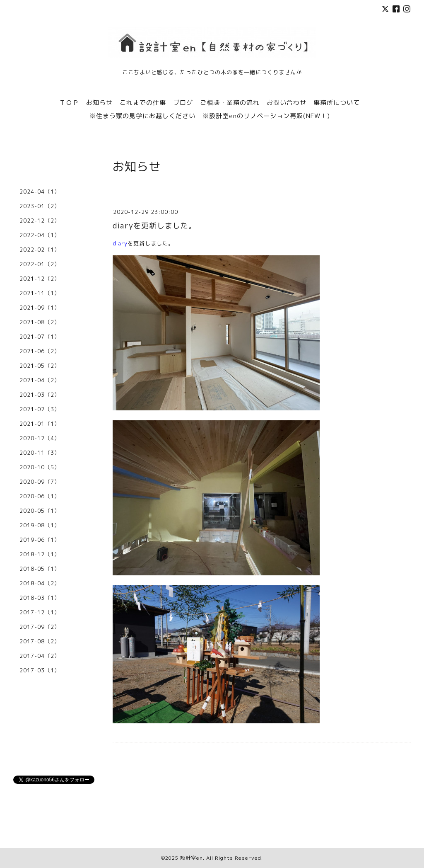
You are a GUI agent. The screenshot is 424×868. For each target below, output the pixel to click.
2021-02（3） (40, 409)
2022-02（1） (40, 250)
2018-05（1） (40, 569)
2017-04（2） (40, 656)
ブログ (183, 103)
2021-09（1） (40, 308)
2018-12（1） (40, 554)
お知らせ (99, 103)
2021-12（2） (40, 279)
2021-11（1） (40, 293)
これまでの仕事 (143, 103)
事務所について (337, 103)
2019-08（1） (40, 525)
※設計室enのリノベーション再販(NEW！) (266, 116)
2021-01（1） (40, 424)
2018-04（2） (40, 583)
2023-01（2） (40, 206)
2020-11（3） (40, 453)
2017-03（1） (40, 670)
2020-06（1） (40, 496)
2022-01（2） (40, 264)
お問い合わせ (287, 103)
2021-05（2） (40, 366)
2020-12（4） (40, 438)
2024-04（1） (40, 192)
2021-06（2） (40, 351)
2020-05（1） (40, 511)
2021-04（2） (40, 380)
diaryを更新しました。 (154, 226)
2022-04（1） (40, 235)
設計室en (192, 858)
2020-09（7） (40, 482)
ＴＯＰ (69, 103)
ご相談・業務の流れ (230, 103)
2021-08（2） (40, 322)
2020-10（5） (40, 467)
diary (120, 243)
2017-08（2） (40, 641)
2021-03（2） (40, 395)
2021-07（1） (40, 337)
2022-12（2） (40, 221)
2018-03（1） (40, 598)
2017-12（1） (40, 612)
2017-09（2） (40, 627)
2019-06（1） (40, 540)
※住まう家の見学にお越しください (142, 116)
